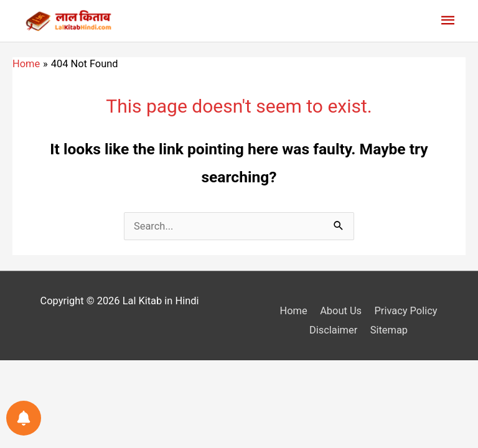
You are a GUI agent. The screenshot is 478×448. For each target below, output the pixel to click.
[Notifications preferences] (24, 418)
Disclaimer (333, 330)
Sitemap (389, 330)
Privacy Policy (405, 311)
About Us (341, 311)
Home (294, 311)
